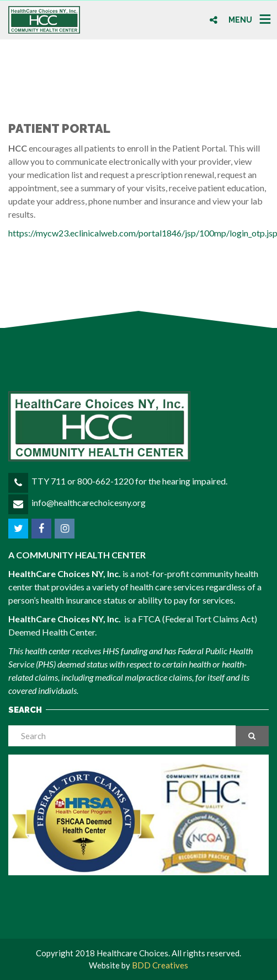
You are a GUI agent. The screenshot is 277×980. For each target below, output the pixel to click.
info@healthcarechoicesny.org (89, 502)
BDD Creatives (160, 965)
